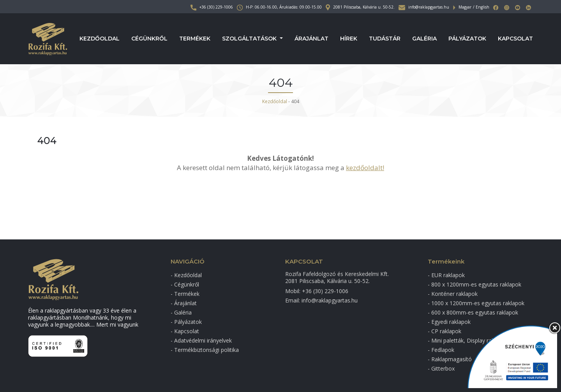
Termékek (195, 39)
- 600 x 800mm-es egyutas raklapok (473, 312)
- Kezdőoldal (186, 275)
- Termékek (185, 294)
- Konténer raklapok (453, 294)
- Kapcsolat (185, 331)
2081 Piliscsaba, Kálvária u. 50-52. (360, 7)
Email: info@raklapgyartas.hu (321, 300)
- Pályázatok (186, 322)
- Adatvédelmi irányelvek (201, 340)
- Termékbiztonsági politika (205, 350)
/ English (481, 7)
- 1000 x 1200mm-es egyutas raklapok (476, 303)
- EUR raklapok (446, 275)
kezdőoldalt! (365, 168)
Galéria (424, 39)
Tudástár (385, 39)
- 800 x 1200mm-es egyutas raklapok (475, 284)
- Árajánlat (184, 303)
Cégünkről (149, 39)
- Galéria (181, 312)
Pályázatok (467, 39)
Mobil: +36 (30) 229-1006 (317, 291)
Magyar (465, 7)
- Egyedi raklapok (449, 322)
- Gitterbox (441, 368)
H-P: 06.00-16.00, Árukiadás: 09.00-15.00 (279, 7)
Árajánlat (311, 39)
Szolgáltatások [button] (250, 39)
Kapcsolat (515, 39)
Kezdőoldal (100, 39)
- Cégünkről (185, 284)
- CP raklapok (445, 331)
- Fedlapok (441, 350)
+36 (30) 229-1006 (212, 7)
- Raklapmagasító (450, 359)
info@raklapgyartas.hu (424, 7)
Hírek (349, 39)
